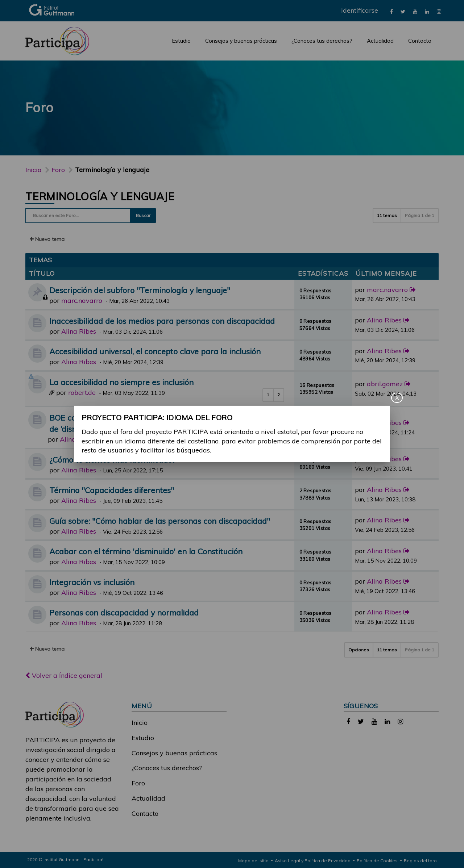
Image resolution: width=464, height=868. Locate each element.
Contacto (420, 41)
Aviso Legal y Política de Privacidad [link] (313, 861)
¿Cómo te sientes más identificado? (112, 460)
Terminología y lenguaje (100, 196)
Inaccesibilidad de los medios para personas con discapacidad (162, 321)
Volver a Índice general (64, 675)
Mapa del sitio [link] (253, 861)
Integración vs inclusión (92, 582)
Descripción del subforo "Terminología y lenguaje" (140, 290)
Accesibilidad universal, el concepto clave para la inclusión (155, 351)
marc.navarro (82, 301)
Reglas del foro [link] (420, 861)
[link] (391, 11)
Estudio (181, 41)
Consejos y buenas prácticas (241, 41)
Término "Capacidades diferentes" (112, 490)
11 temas (387, 215)
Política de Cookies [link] (377, 861)
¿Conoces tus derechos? (322, 41)
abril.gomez (385, 384)
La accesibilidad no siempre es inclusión (121, 382)
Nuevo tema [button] (47, 239)
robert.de (82, 393)
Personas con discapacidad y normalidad (124, 612)
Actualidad (380, 41)
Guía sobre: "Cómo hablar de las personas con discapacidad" (160, 521)
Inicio (33, 170)
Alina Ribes (79, 331)
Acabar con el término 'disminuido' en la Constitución (146, 551)
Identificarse (360, 10)
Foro (138, 783)
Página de (420, 215)
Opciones (359, 650)
